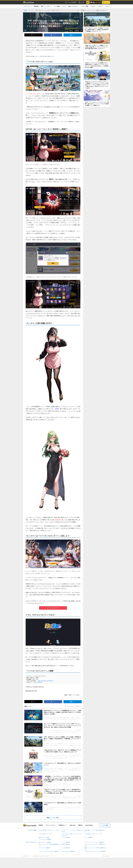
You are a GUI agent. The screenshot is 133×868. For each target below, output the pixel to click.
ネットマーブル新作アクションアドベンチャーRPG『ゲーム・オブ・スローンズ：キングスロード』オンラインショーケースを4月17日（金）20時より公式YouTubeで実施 (62, 726)
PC (81, 31)
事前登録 (36, 6)
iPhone (71, 31)
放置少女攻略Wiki (66, 844)
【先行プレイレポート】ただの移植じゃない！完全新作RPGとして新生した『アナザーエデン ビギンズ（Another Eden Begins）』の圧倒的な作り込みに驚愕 (62, 791)
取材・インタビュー (73, 6)
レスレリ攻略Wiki (66, 842)
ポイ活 (81, 2)
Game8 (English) (89, 825)
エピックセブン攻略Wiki (44, 848)
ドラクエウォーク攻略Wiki (45, 839)
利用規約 (41, 825)
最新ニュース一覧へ (53, 818)
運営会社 (80, 825)
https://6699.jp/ (38, 682)
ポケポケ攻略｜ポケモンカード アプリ (93, 834)
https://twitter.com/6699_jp (46, 681)
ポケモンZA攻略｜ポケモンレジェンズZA (48, 830)
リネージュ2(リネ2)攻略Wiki (68, 851)
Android (77, 31)
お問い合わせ (73, 825)
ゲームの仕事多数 (71, 2)
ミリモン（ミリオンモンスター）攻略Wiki (49, 851)
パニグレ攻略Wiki (66, 848)
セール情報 (57, 6)
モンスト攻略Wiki (89, 837)
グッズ (64, 6)
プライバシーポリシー (51, 825)
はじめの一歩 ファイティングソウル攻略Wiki (95, 851)
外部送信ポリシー (63, 825)
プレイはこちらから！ (53, 608)
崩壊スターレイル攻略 (44, 837)
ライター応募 (105, 825)
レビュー (100, 6)
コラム (107, 6)
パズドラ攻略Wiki (66, 837)
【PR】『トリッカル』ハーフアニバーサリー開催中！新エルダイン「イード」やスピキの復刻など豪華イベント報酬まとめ (97, 104)
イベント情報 (85, 6)
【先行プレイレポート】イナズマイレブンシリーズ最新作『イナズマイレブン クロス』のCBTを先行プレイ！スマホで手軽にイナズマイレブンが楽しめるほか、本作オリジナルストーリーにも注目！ (97, 85)
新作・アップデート (46, 6)
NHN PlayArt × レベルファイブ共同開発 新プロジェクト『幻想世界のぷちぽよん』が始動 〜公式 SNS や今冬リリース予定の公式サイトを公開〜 (62, 712)
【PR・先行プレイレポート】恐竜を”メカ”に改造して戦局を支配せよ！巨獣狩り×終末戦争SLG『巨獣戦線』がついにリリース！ (62, 739)
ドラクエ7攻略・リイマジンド (46, 834)
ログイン (106, 2)
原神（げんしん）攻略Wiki (45, 842)
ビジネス (93, 6)
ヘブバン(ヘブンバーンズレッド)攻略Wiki (94, 842)
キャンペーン (28, 6)
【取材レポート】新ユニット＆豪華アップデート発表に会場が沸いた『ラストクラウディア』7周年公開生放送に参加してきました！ (97, 47)
